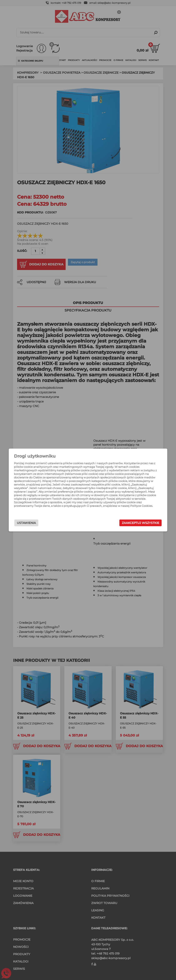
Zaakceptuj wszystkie (132, 523)
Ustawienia (35, 523)
